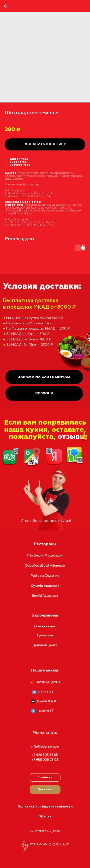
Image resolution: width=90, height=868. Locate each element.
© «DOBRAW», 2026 (45, 832)
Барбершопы (45, 616)
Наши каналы (45, 671)
